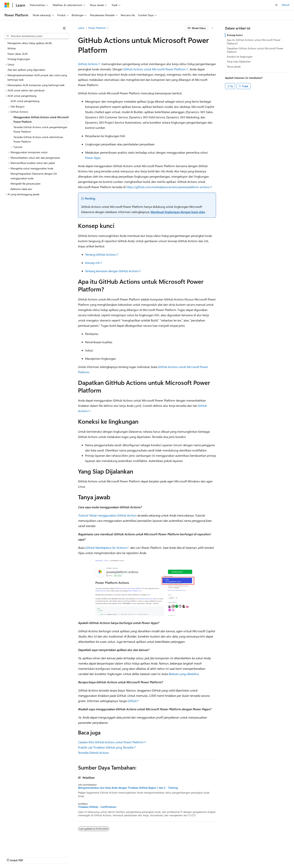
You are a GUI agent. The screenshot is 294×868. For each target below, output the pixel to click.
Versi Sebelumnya (35, 857)
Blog (52, 857)
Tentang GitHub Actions (100, 254)
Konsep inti (92, 263)
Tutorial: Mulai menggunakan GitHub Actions (107, 515)
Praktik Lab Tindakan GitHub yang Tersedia (106, 747)
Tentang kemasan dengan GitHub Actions (112, 271)
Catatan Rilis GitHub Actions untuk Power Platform (111, 742)
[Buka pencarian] (277, 5)
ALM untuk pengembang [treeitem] (25, 101)
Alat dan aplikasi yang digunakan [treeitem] (26, 70)
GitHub (132, 701)
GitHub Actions (88, 64)
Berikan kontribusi (73, 857)
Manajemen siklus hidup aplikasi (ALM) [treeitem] (30, 43)
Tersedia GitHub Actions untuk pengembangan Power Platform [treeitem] (40, 129)
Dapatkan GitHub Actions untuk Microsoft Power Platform (255, 50)
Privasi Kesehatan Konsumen (118, 857)
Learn (81, 28)
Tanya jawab (234, 66)
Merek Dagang (183, 857)
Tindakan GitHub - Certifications (97, 807)
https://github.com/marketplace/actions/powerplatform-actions (168, 187)
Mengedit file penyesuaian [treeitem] (25, 184)
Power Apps (93, 158)
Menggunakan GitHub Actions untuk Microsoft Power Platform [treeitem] (41, 119)
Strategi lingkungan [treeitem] (19, 59)
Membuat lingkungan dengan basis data (178, 212)
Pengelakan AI (13, 857)
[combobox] (37, 36)
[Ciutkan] (64, 28)
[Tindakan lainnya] (213, 28)
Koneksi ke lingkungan (240, 57)
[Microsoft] (7, 5)
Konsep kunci (235, 35)
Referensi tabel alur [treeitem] (21, 189)
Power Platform (97, 28)
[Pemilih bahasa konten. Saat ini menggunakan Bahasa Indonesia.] (18, 848)
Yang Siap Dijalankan (239, 61)
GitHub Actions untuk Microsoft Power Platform (154, 69)
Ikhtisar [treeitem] (12, 48)
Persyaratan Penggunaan (156, 857)
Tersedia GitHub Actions (93, 753)
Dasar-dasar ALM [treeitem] (18, 54)
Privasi (91, 857)
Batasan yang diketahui (184, 674)
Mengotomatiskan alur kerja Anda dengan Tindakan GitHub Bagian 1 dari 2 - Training (128, 788)
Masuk (286, 5)
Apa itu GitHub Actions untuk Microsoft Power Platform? (254, 42)
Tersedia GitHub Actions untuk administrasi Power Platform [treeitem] (38, 139)
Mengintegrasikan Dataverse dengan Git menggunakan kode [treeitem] (34, 176)
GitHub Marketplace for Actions (106, 548)
